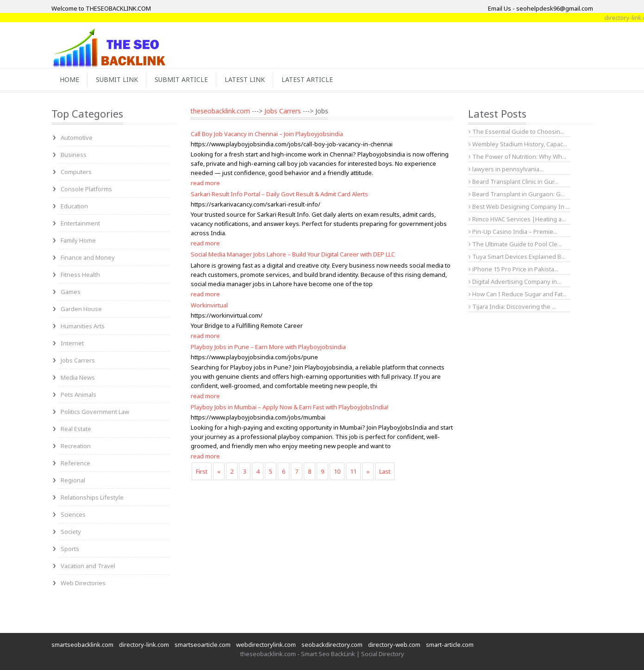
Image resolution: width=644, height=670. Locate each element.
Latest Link (245, 79)
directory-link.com (144, 645)
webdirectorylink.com (266, 645)
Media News (78, 377)
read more (205, 183)
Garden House (81, 309)
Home (69, 79)
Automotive (77, 138)
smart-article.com (450, 645)
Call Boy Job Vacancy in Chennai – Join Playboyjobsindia (267, 134)
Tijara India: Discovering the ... (512, 307)
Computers (76, 172)
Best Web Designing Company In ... (519, 207)
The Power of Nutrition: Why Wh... (517, 157)
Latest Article (307, 79)
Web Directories (83, 583)
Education (74, 206)
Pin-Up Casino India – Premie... (513, 232)
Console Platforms (86, 189)
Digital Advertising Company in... (515, 282)
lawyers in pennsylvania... (506, 169)
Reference (75, 463)
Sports (70, 549)
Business (74, 155)
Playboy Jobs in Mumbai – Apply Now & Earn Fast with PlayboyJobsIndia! (290, 407)
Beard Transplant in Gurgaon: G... (517, 194)
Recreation (76, 446)
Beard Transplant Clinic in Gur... (513, 182)
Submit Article (181, 79)
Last (385, 471)
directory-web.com (394, 645)
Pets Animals (78, 394)
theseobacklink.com (220, 111)
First (202, 471)
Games (71, 292)
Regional (73, 480)
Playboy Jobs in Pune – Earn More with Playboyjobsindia (268, 347)
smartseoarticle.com (203, 645)
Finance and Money (88, 257)
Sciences (73, 514)
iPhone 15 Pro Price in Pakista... (513, 269)
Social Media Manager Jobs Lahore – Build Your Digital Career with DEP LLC (293, 254)
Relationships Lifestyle (92, 497)
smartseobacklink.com (82, 645)
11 (353, 471)
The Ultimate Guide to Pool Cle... (515, 244)
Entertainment (80, 223)
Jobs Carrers (78, 360)
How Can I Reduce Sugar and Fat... (518, 294)
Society (71, 532)
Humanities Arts (83, 326)
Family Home (78, 240)
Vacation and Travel (88, 566)
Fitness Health (80, 275)
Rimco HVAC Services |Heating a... (517, 219)
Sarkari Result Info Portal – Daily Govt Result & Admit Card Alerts (279, 194)
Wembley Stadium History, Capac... (518, 144)
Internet (72, 343)
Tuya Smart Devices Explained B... (517, 257)
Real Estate (76, 429)
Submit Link (117, 79)
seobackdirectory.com (332, 645)
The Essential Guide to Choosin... (516, 131)
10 (337, 471)
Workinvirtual (209, 305)
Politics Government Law (95, 412)
